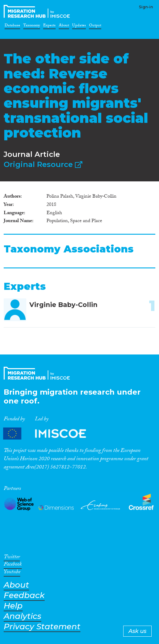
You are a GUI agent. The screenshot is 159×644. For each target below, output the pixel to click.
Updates (79, 26)
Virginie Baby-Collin (63, 305)
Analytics (22, 616)
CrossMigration (38, 11)
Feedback (24, 595)
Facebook (13, 565)
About (64, 26)
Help (13, 606)
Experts (49, 26)
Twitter (12, 558)
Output (95, 26)
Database (12, 26)
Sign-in (146, 7)
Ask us (137, 631)
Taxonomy (32, 26)
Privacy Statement (42, 627)
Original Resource (43, 164)
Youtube (12, 573)
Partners (50, 434)
